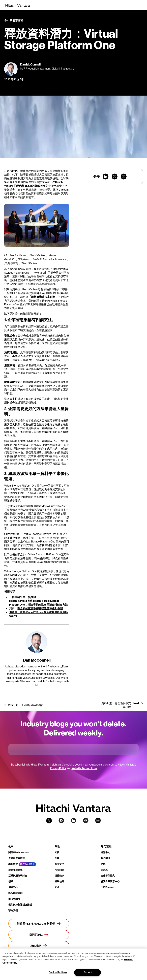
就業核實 (59, 881)
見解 (103, 864)
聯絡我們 (13, 910)
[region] (73, 964)
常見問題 (59, 870)
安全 (57, 887)
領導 (11, 881)
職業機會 (13, 864)
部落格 (104, 870)
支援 (57, 852)
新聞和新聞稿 (15, 870)
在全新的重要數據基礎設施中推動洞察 (40, 608)
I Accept (87, 972)
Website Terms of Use (84, 768)
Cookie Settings (58, 972)
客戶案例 (105, 858)
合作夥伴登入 (108, 876)
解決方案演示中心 (110, 881)
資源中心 (105, 852)
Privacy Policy (58, 768)
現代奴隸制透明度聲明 (20, 905)
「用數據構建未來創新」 (43, 297)
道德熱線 (59, 876)
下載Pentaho (108, 887)
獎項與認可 (14, 899)
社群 (57, 858)
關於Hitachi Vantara (18, 852)
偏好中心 (13, 887)
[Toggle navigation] (141, 5)
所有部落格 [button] (14, 20)
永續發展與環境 (17, 858)
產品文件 (59, 864)
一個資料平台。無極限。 (24, 597)
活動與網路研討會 (18, 876)
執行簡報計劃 (15, 893)
